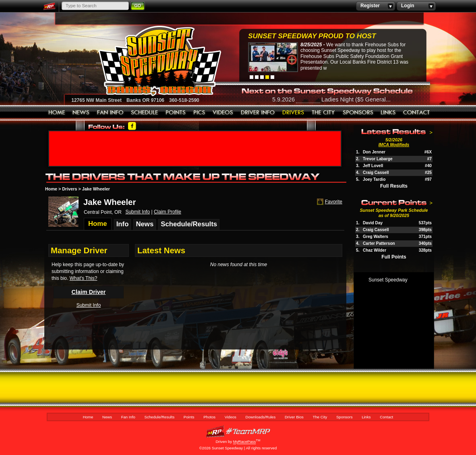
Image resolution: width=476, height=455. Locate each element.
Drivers (69, 189)
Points (176, 113)
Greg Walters (376, 237)
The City (324, 113)
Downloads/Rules (258, 113)
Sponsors (358, 113)
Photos (199, 113)
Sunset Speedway (388, 280)
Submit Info (138, 212)
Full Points (394, 257)
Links (388, 113)
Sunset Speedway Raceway (140, 61)
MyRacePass (238, 431)
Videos (223, 113)
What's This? (84, 278)
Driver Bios (293, 113)
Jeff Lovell (373, 166)
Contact (417, 113)
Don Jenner (374, 152)
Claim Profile (168, 212)
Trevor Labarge (378, 159)
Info (123, 224)
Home (57, 113)
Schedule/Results (145, 113)
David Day (373, 223)
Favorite (329, 202)
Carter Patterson (379, 243)
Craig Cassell (376, 173)
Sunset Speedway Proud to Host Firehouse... (312, 37)
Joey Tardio (374, 179)
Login (416, 6)
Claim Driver (89, 292)
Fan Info (110, 113)
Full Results (394, 186)
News (81, 113)
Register (376, 6)
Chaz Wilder (375, 250)
